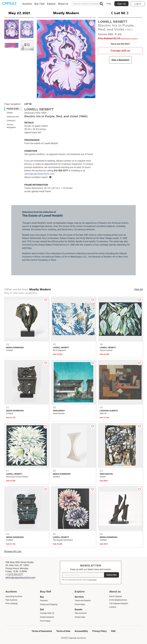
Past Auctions (81, 613)
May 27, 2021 (19, 13)
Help (109, 4)
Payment (44, 600)
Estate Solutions (47, 617)
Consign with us (120, 51)
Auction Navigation (11, 126)
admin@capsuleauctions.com (39, 174)
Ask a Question (120, 60)
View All (138, 289)
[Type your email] (83, 575)
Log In (138, 4)
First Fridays (45, 621)
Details (10, 113)
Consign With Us (47, 613)
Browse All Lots (13, 551)
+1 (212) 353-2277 (14, 574)
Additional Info (13, 117)
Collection (11, 121)
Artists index (80, 617)
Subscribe (112, 575)
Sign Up (121, 4)
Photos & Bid (13, 109)
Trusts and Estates (83, 600)
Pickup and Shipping (49, 604)
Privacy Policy (93, 580)
